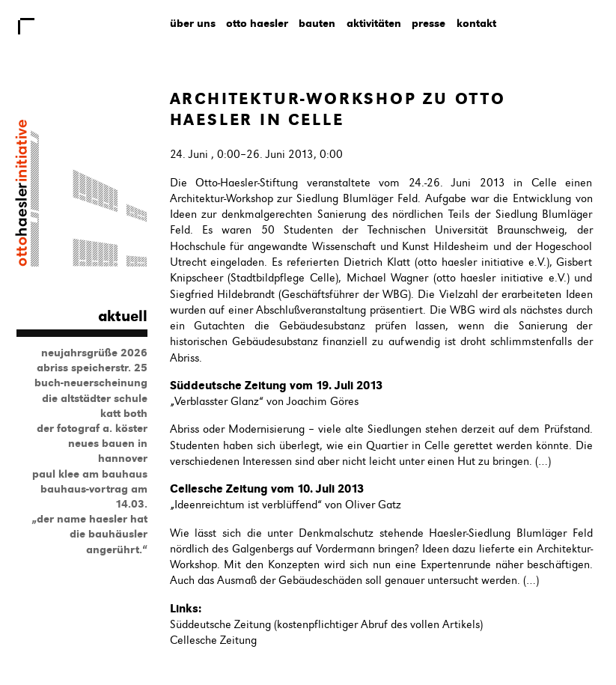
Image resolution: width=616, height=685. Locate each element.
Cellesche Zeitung (213, 640)
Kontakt (476, 23)
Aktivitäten (374, 23)
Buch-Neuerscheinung (91, 383)
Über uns (193, 23)
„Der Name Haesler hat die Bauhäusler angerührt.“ (89, 534)
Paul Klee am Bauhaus (90, 474)
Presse (429, 23)
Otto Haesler (257, 23)
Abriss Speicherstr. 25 (92, 368)
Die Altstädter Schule (95, 398)
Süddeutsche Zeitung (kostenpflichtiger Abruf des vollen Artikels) (326, 624)
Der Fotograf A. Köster (92, 428)
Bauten (317, 23)
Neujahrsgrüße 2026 (94, 353)
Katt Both (124, 413)
